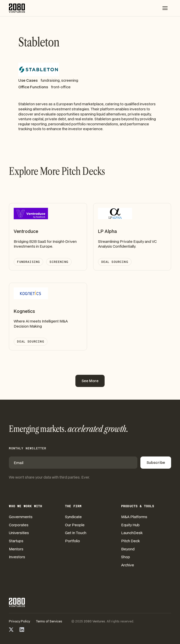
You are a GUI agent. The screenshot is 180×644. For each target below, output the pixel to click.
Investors (17, 557)
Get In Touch (76, 533)
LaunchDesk (132, 533)
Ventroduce (26, 231)
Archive (128, 565)
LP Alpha (107, 231)
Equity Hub (130, 525)
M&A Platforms (134, 517)
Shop (126, 557)
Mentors (16, 549)
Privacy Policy (19, 621)
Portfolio (72, 541)
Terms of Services (49, 621)
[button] (165, 8)
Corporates (19, 525)
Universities (19, 533)
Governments (21, 517)
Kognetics (24, 311)
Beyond (128, 549)
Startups (16, 541)
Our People (75, 525)
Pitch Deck (130, 541)
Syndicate (73, 517)
